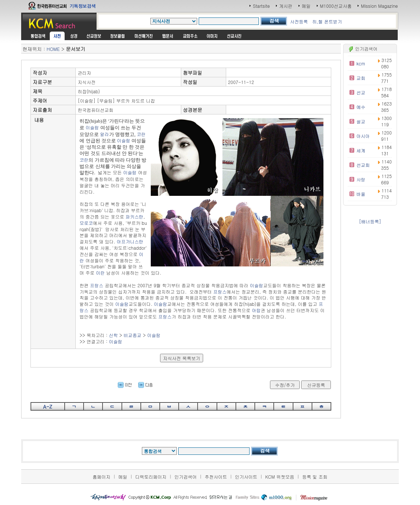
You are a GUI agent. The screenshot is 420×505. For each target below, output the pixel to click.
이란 (100, 273)
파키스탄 (134, 216)
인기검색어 (186, 477)
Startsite (261, 6)
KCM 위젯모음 (280, 477)
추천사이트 (216, 477)
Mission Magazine (380, 6)
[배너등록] (370, 221)
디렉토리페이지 (151, 477)
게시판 (286, 6)
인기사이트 (246, 477)
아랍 (256, 310)
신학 (113, 335)
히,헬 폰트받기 (327, 21)
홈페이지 (101, 477)
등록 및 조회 (315, 477)
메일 (306, 6)
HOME (53, 49)
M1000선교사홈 (336, 6)
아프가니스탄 (130, 241)
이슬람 (92, 127)
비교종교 (133, 335)
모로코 (86, 223)
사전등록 (299, 21)
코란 (141, 134)
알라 (105, 134)
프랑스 (97, 285)
